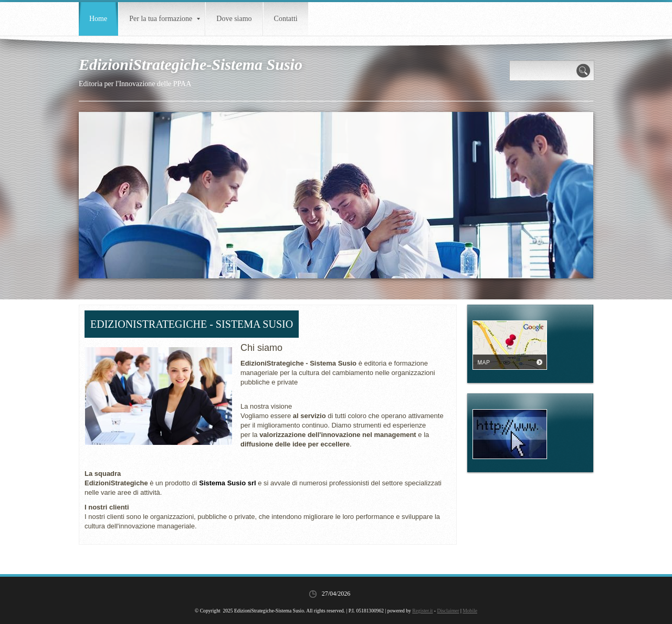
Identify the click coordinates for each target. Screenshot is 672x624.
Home (98, 19)
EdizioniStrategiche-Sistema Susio (191, 64)
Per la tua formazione (165, 19)
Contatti (286, 19)
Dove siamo (234, 19)
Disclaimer (448, 611)
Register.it (422, 611)
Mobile (470, 611)
